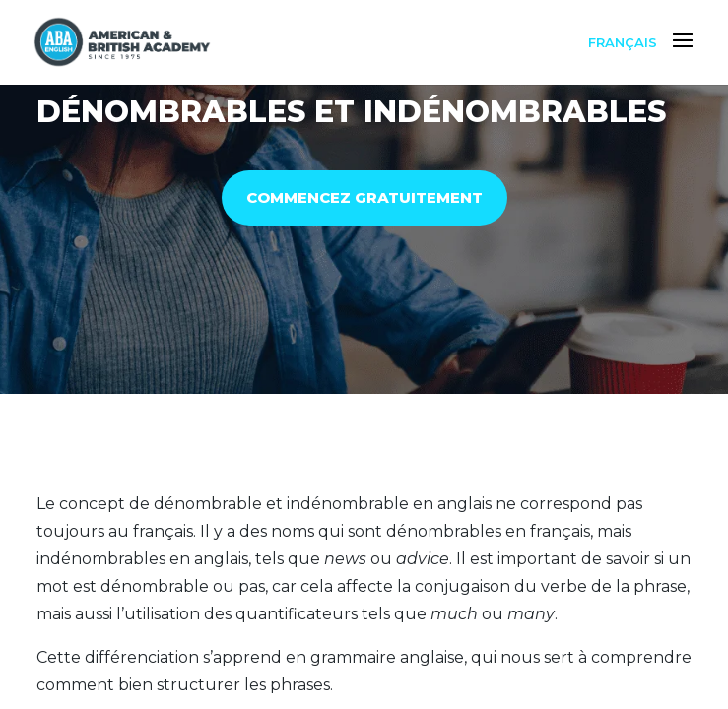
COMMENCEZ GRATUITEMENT (364, 197)
